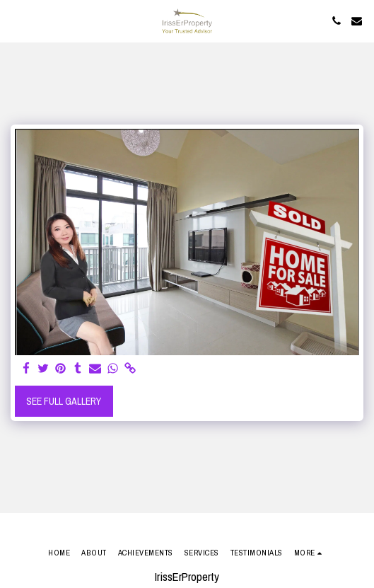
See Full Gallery (64, 401)
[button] (16, 20)
